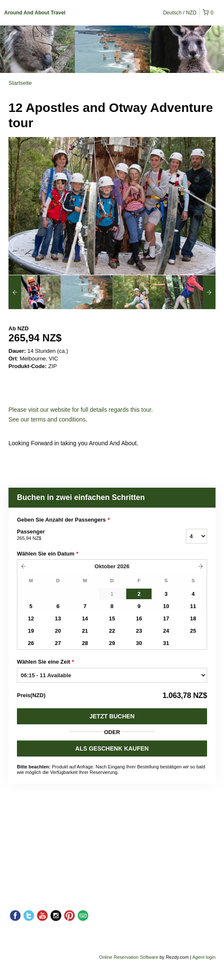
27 (58, 643)
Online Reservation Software (129, 957)
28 (85, 643)
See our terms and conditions (47, 419)
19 (31, 631)
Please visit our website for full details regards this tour (80, 410)
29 (112, 643)
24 (166, 631)
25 (193, 631)
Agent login (204, 957)
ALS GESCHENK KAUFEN (112, 748)
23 (139, 631)
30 (139, 643)
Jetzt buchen (112, 716)
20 (58, 631)
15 (112, 618)
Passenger (91, 535)
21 (85, 631)
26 (31, 643)
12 (31, 618)
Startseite (20, 83)
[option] (35, 292)
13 (58, 618)
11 (193, 606)
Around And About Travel (35, 13)
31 (166, 643)
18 (193, 618)
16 (139, 618)
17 (166, 618)
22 (112, 631)
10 (166, 606)
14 (85, 618)
